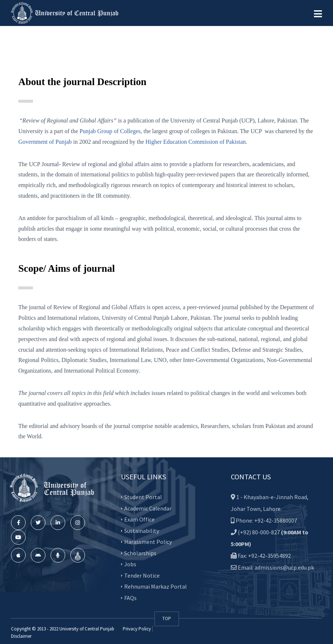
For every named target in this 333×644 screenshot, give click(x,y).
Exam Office (139, 519)
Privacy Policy (137, 629)
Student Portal (143, 497)
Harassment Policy (148, 542)
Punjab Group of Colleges (110, 131)
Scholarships (140, 553)
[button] (318, 14)
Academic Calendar (148, 508)
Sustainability (142, 530)
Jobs (130, 564)
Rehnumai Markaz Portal (156, 586)
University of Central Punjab (87, 629)
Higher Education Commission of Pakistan (196, 142)
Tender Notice (142, 575)
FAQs (130, 597)
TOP (167, 619)
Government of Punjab (45, 142)
